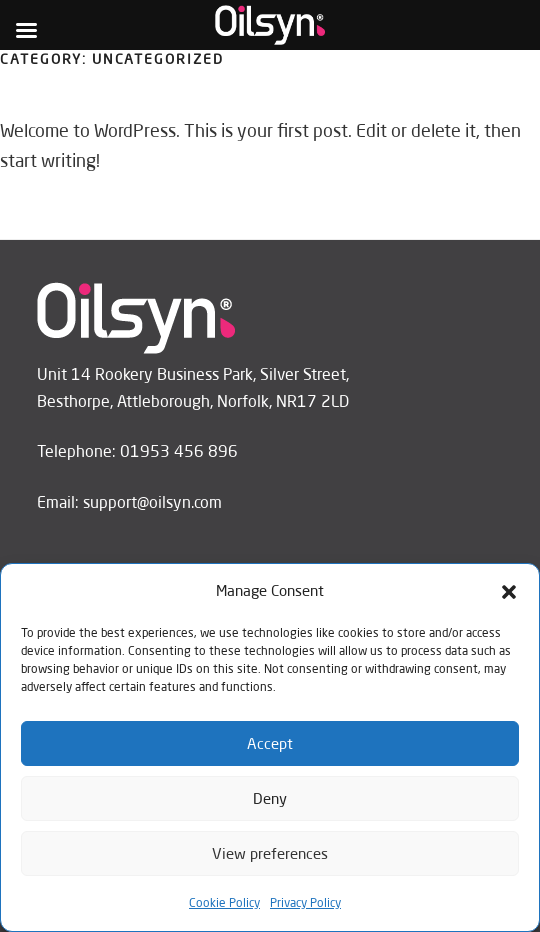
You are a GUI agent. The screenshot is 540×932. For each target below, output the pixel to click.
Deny (270, 798)
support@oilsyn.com (152, 502)
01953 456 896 (179, 451)
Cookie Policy (224, 902)
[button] (509, 592)
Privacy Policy (305, 902)
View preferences (270, 853)
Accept (270, 743)
